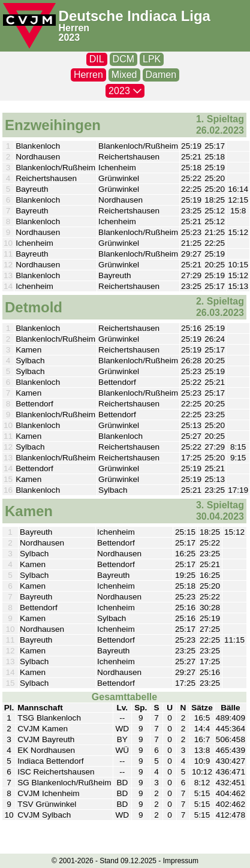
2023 (70, 37)
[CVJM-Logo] (29, 26)
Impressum (181, 861)
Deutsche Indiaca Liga (135, 16)
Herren (74, 28)
